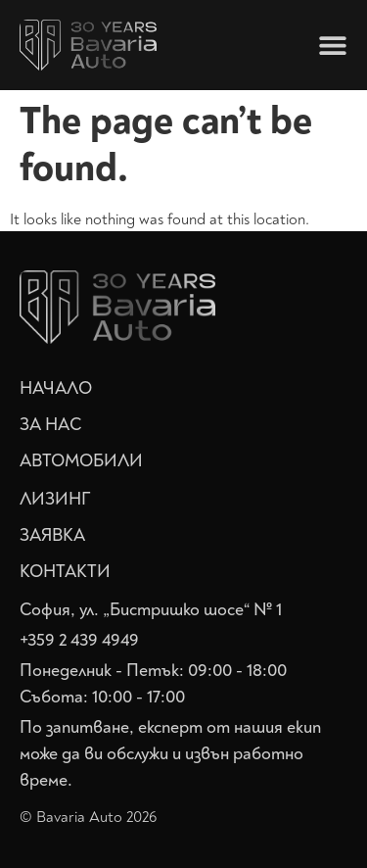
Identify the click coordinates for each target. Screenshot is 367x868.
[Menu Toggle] (333, 45)
